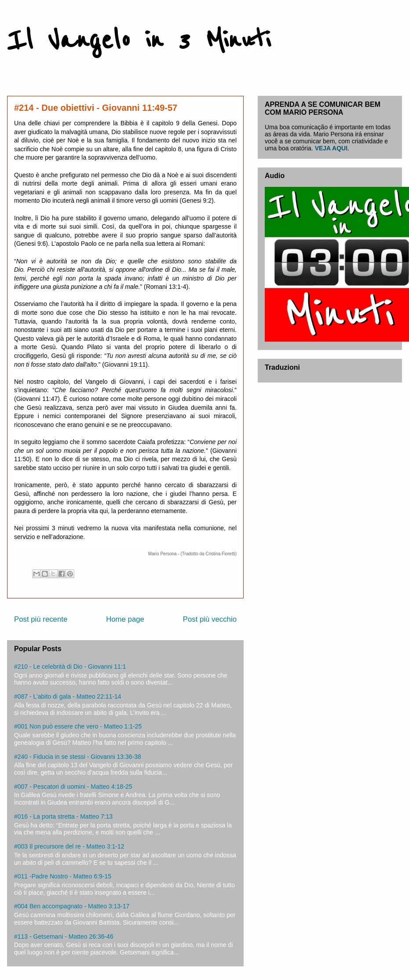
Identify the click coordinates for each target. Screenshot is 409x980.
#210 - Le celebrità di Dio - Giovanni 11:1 (70, 667)
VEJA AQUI (331, 148)
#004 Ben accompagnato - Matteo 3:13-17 (72, 906)
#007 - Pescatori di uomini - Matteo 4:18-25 (73, 787)
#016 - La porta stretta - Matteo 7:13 (63, 816)
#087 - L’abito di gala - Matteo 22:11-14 (68, 696)
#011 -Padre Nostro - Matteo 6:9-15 (63, 876)
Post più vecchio (210, 619)
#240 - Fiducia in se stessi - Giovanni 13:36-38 (78, 757)
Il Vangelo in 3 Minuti (139, 40)
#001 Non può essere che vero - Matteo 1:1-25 (78, 726)
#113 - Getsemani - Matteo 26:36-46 (64, 936)
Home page (125, 619)
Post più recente (41, 619)
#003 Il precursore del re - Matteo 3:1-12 (69, 846)
